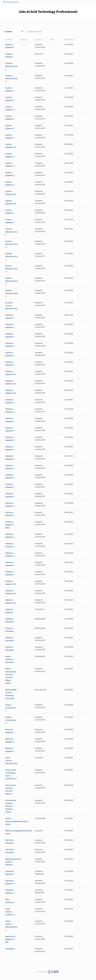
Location (14, 31)
